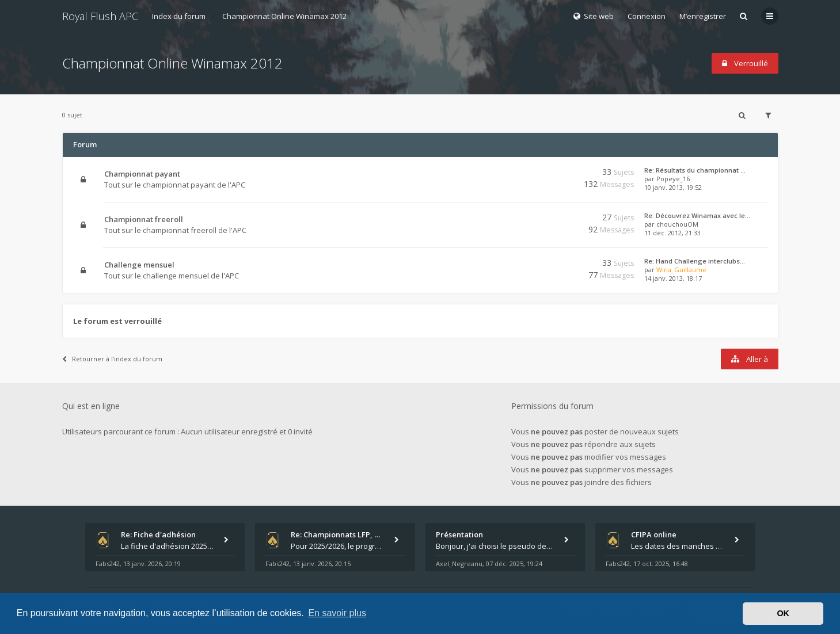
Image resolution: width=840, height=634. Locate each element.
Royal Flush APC (100, 16)
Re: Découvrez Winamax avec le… (697, 215)
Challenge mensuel (139, 265)
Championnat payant (142, 174)
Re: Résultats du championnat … (695, 170)
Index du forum (179, 16)
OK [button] (783, 613)
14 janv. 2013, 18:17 (673, 278)
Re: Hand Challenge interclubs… (695, 261)
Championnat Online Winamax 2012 (284, 16)
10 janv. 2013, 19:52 (673, 187)
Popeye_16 (673, 179)
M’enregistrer (703, 16)
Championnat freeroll (144, 219)
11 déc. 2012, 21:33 (672, 233)
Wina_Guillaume (681, 270)
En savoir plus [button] (337, 613)
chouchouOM (677, 224)
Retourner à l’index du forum (112, 359)
